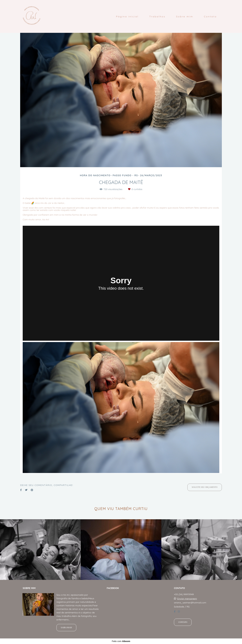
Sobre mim (185, 16)
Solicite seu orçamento (205, 487)
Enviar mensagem (187, 599)
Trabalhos (157, 16)
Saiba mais (66, 628)
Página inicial (127, 16)
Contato (210, 16)
